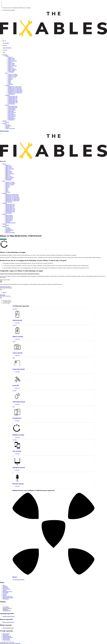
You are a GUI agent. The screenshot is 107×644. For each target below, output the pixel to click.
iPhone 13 (10, 67)
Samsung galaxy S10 (13, 98)
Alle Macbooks (12, 94)
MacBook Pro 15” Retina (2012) (15, 92)
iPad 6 (10, 82)
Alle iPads (10, 84)
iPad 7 (10, 80)
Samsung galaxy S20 (13, 96)
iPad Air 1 (10, 79)
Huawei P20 (11, 117)
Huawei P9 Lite (9, 220)
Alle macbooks (9, 202)
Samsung (7, 95)
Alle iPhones (11, 72)
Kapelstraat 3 (6, 609)
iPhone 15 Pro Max (12, 61)
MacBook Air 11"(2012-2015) (15, 87)
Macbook (8, 85)
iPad (6, 73)
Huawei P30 (11, 114)
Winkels (5, 121)
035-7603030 (6, 607)
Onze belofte (8, 126)
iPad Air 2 (10, 78)
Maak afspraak (3, 239)
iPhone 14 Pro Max (12, 66)
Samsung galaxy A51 (13, 100)
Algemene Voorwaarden (8, 598)
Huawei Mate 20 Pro (13, 106)
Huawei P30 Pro (9, 215)
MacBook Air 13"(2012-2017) (15, 88)
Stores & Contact (6, 589)
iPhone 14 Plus (11, 63)
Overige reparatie (7, 640)
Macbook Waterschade (8, 637)
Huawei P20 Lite (12, 116)
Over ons (7, 125)
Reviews (5, 590)
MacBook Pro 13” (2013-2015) (15, 89)
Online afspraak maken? (5, 287)
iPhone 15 (10, 57)
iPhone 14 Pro (11, 65)
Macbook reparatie (7, 636)
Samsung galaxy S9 (12, 99)
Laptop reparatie (6, 639)
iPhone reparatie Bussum (8, 628)
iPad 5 (10, 83)
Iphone (4, 164)
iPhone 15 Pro (11, 60)
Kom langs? (3, 295)
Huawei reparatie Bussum (8, 622)
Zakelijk (7, 127)
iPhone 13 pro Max (12, 69)
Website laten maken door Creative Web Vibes (10, 643)
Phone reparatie (6, 634)
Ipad (4, 181)
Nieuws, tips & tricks (10, 128)
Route (23, 580)
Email (20, 580)
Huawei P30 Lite (12, 112)
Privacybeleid (6, 599)
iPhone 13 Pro (11, 68)
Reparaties (5, 55)
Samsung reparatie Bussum (9, 616)
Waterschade (5, 588)
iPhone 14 (10, 62)
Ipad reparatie (6, 635)
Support (4, 123)
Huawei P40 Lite (12, 110)
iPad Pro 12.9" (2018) (13, 76)
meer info (17, 323)
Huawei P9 (8, 221)
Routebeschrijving (7, 611)
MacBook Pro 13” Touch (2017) (15, 90)
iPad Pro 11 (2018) (12, 77)
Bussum (7, 122)
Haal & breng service (7, 591)
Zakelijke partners (9, 230)
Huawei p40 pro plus (13, 107)
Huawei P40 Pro (12, 109)
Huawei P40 (11, 111)
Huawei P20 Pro (12, 115)
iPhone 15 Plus (11, 58)
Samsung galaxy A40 (13, 103)
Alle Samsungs (11, 104)
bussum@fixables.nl (7, 608)
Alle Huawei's (11, 120)
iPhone (7, 56)
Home (4, 585)
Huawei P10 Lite (9, 218)
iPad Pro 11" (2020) (13, 74)
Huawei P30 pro (12, 118)
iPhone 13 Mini (12, 71)
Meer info (18, 339)
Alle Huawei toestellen (10, 223)
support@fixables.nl (7, 48)
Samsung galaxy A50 (13, 101)
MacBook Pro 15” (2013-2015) (15, 93)
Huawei (7, 105)
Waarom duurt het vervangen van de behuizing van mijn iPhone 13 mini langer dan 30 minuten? (20, 274)
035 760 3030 (6, 43)
